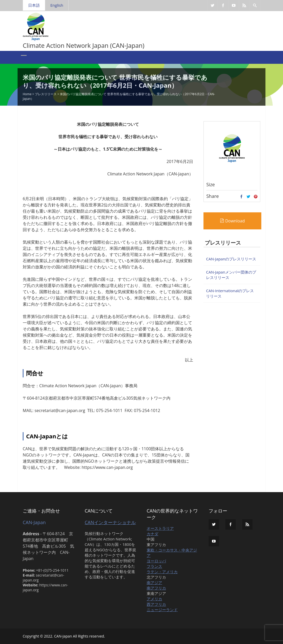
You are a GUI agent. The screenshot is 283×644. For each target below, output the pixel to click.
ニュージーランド (162, 610)
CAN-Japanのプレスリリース (231, 259)
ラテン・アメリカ (162, 572)
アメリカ (154, 599)
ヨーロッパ (156, 561)
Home (27, 94)
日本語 (34, 5)
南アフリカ (156, 588)
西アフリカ (156, 604)
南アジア (154, 583)
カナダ (152, 534)
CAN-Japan (34, 522)
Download (232, 221)
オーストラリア (160, 528)
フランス (154, 566)
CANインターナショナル (110, 522)
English (57, 5)
